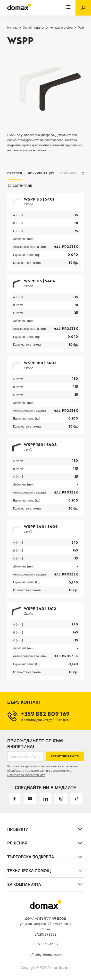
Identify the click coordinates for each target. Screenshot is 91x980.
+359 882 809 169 (45, 944)
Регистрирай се (65, 756)
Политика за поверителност (26, 775)
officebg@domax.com (46, 955)
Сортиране (20, 186)
